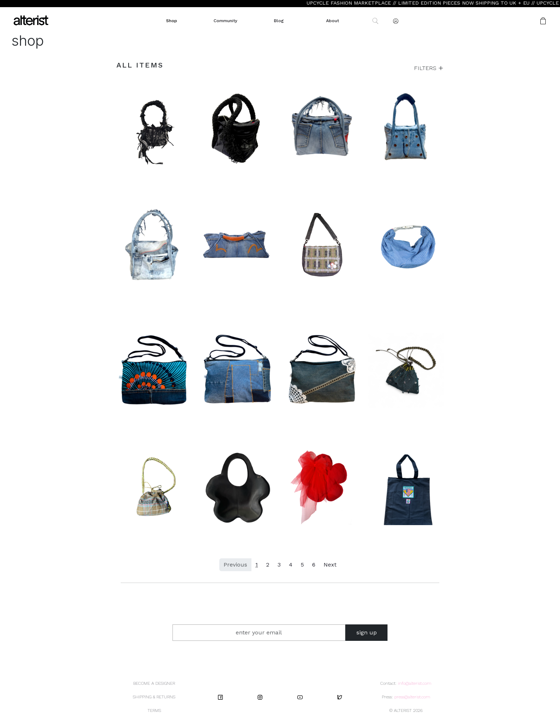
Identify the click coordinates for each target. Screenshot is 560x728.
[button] (520, 21)
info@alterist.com (415, 683)
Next (330, 565)
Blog (279, 21)
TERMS (154, 710)
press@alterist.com (412, 697)
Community (225, 21)
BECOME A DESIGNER (154, 683)
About (332, 21)
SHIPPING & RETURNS (154, 697)
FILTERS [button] (426, 68)
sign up (367, 632)
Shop (172, 21)
